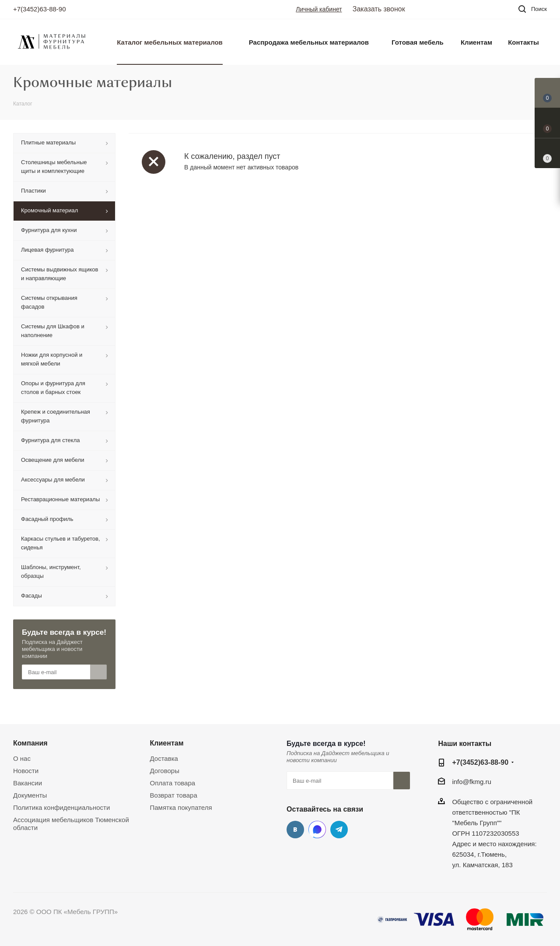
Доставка (164, 758)
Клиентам (167, 743)
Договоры (165, 771)
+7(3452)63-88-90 (40, 9)
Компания (30, 743)
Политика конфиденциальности (61, 807)
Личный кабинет (319, 9)
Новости (26, 771)
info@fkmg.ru (471, 782)
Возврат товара (174, 795)
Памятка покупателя (181, 807)
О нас (22, 758)
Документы (30, 795)
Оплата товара (173, 783)
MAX (317, 830)
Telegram (339, 830)
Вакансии (28, 783)
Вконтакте (295, 830)
